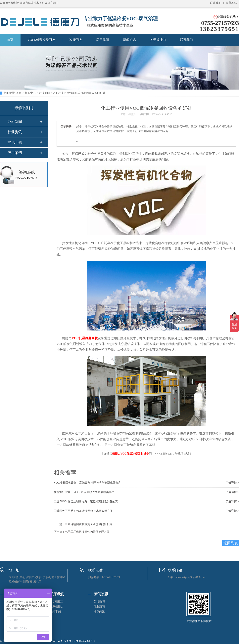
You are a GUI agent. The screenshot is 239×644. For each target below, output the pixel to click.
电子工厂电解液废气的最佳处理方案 (87, 532)
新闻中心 (30, 93)
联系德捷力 (57, 607)
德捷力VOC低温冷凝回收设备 (131, 454)
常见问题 (15, 142)
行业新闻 (44, 93)
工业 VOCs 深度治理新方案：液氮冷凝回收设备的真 (86, 501)
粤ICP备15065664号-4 (82, 641)
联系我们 (216, 3)
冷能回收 (76, 40)
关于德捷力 (158, 40)
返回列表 (231, 543)
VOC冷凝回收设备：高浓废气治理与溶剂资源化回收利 (87, 483)
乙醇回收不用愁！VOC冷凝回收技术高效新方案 (83, 511)
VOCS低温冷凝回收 (41, 40)
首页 (19, 93)
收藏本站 (231, 3)
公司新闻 (15, 122)
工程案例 (55, 612)
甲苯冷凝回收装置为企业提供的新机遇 (89, 524)
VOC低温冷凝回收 (85, 338)
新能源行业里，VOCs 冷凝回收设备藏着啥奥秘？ (84, 492)
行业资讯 (15, 132)
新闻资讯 (129, 40)
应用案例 (103, 40)
